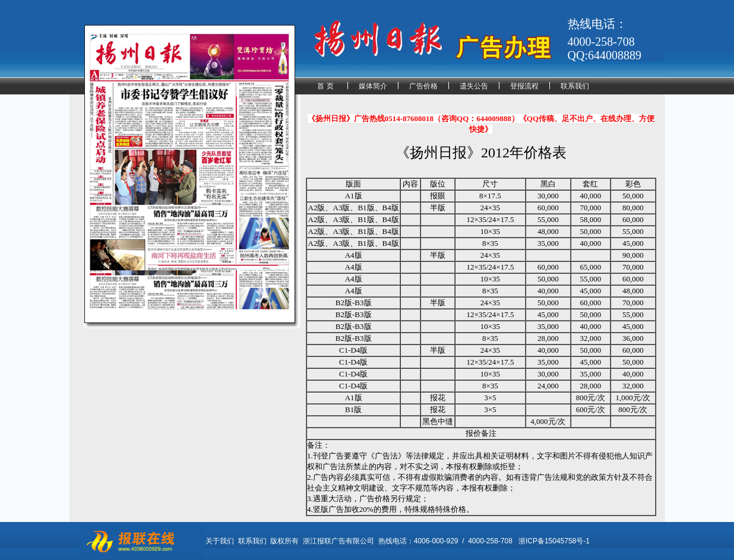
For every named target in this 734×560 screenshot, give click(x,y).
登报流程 (524, 86)
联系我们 (575, 86)
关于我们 (220, 541)
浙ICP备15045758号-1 (554, 541)
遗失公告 (474, 86)
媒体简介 (373, 86)
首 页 (325, 86)
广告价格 (423, 86)
